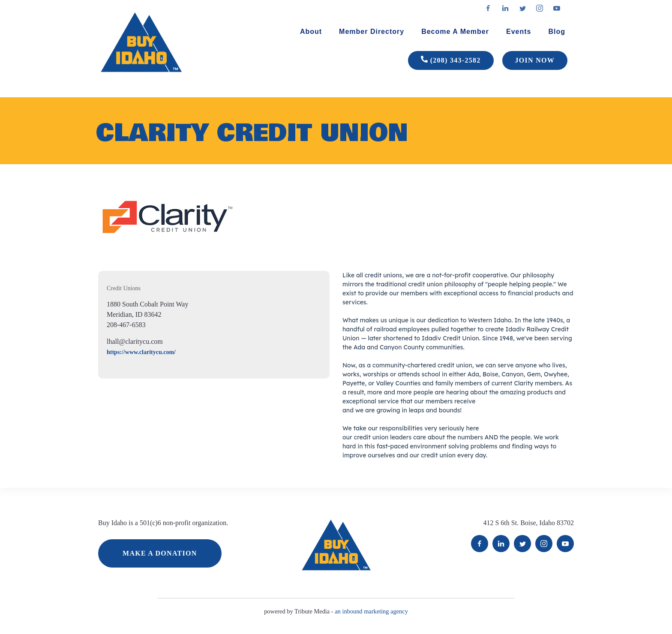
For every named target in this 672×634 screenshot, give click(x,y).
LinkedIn (501, 544)
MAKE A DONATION (160, 553)
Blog (557, 32)
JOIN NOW (535, 60)
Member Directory (372, 32)
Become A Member (455, 32)
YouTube (565, 544)
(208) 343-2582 (451, 60)
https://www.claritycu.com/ (141, 352)
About (311, 32)
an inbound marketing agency (371, 611)
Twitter (522, 544)
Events (519, 32)
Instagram (544, 544)
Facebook (480, 544)
